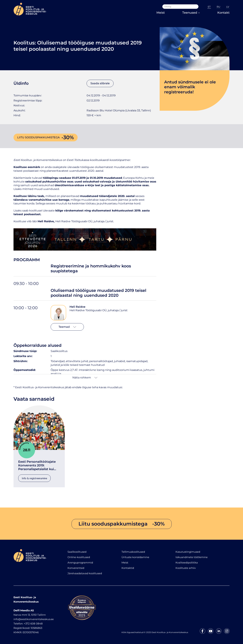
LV (228, 7)
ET (209, 7)
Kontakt (223, 13)
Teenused (191, 13)
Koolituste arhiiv (186, 568)
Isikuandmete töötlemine (192, 557)
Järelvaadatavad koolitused (85, 573)
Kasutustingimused (188, 552)
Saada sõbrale (100, 83)
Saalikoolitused (77, 552)
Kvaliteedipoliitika (187, 563)
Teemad (67, 327)
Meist (161, 13)
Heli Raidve (77, 307)
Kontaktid (128, 568)
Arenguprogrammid (80, 563)
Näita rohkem (85, 378)
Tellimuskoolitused (133, 552)
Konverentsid (76, 568)
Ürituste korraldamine (135, 557)
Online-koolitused (79, 557)
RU (218, 7)
